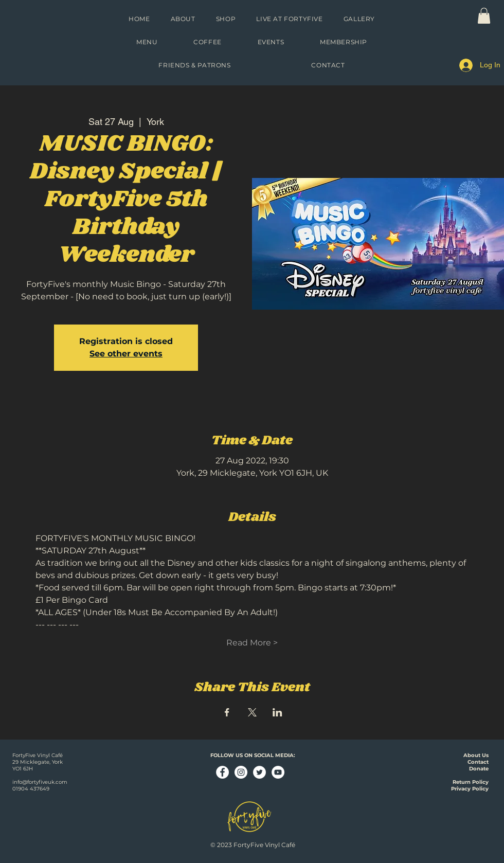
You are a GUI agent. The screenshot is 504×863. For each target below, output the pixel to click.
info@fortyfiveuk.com (40, 782)
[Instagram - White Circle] (241, 772)
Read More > (252, 643)
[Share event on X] (252, 712)
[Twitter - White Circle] (259, 772)
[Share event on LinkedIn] (277, 712)
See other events (126, 354)
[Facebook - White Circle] (222, 772)
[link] (484, 16)
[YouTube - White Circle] (278, 772)
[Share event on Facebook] (227, 712)
